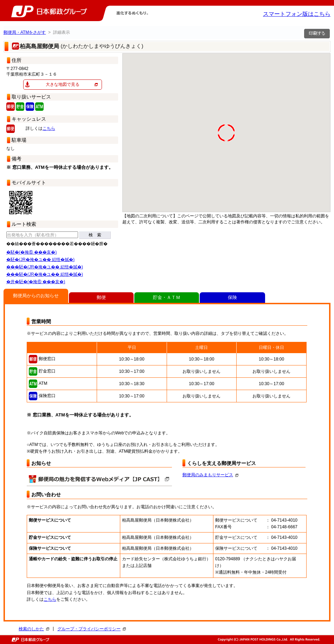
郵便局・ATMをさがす (25, 32)
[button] (302, 157)
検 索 (95, 235)
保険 (232, 297)
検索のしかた (34, 629)
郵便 (101, 297)
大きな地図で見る (63, 84)
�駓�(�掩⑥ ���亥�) (31, 252)
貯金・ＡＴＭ (167, 297)
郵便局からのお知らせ (36, 296)
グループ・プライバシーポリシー (92, 629)
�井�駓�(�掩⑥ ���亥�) (36, 282)
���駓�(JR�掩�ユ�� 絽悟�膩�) (45, 267)
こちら (49, 128)
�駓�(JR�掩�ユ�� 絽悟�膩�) (40, 260)
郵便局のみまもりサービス (210, 475)
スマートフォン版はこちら (297, 14)
